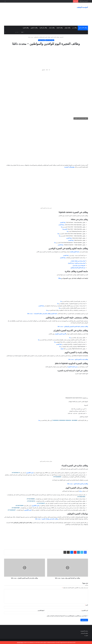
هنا (62, 227)
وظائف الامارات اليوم (83, 28)
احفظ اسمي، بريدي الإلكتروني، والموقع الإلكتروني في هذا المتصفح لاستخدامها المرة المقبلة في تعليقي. (67, 616)
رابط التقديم (63, 222)
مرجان (80, 491)
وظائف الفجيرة (26, 28)
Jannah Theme (20, 643)
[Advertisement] (32, 14)
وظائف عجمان (52, 28)
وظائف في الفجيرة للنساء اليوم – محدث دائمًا (78, 484)
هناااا (60, 278)
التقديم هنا (65, 229)
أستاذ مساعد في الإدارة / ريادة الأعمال (77, 263)
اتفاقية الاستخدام (84, 633)
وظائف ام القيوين (34, 28)
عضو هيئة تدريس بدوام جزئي (79, 265)
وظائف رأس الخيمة (43, 28)
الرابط (62, 349)
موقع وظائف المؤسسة (69, 167)
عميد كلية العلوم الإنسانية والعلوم (78, 268)
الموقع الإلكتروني (41, 610)
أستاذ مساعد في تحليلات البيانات (78, 261)
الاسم (86, 605)
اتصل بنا (86, 635)
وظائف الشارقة (60, 28)
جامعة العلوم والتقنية (75, 252)
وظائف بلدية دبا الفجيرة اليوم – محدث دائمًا (78, 359)
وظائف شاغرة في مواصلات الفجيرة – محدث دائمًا (47, 519)
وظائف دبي (75, 28)
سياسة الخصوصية (84, 631)
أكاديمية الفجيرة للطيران (60, 334)
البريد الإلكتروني (30, 473)
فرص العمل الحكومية (72, 367)
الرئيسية (62, 37)
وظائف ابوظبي (67, 28)
